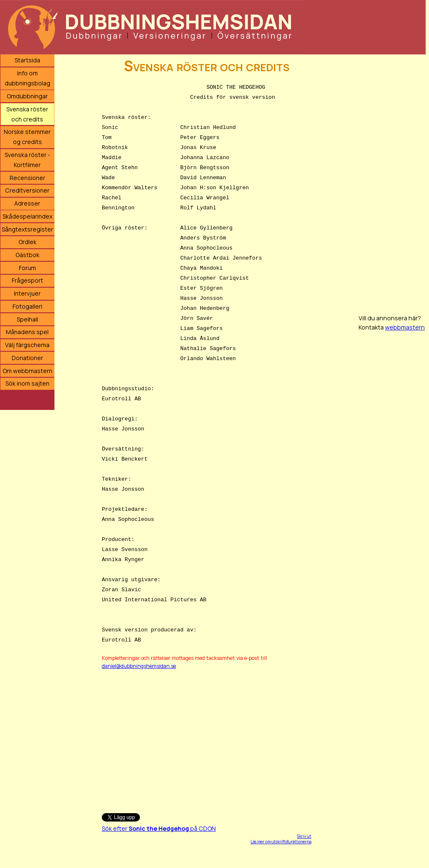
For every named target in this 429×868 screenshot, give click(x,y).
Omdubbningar (27, 96)
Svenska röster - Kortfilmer (27, 160)
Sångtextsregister (27, 229)
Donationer (27, 358)
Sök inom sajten (27, 383)
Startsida (27, 60)
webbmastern (405, 327)
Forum (27, 268)
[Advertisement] (207, 737)
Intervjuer (27, 293)
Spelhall (27, 319)
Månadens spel (27, 332)
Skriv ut (304, 836)
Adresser (27, 203)
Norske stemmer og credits (27, 137)
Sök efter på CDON (159, 828)
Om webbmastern (27, 371)
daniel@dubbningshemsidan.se (139, 666)
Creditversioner (27, 190)
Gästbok (27, 255)
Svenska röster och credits (27, 114)
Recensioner (27, 178)
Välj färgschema (27, 345)
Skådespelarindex (27, 216)
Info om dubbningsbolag (27, 78)
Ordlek (27, 242)
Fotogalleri (27, 306)
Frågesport (27, 280)
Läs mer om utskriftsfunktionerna (281, 842)
